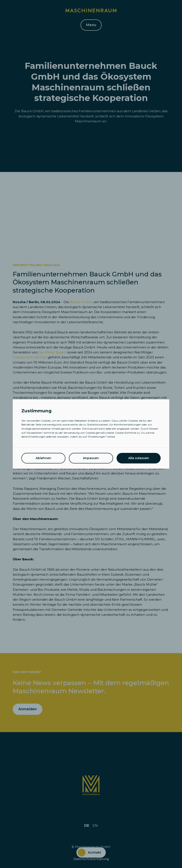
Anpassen (91, 458)
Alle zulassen (139, 458)
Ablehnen (43, 458)
